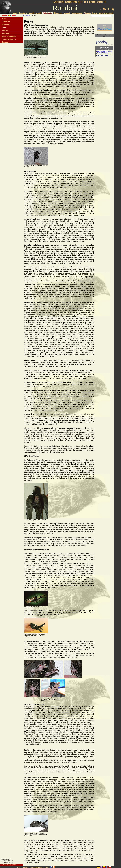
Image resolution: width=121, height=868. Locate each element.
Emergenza (6, 21)
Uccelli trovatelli (35, 13)
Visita (4, 18)
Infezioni (5, 30)
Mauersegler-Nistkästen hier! (104, 36)
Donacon (104, 27)
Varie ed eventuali (106, 13)
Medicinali (6, 33)
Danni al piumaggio (9, 36)
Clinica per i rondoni (62, 13)
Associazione (77, 13)
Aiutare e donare (91, 13)
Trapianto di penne (9, 39)
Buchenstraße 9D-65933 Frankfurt (7, 860)
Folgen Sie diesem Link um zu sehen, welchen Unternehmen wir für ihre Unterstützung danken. (104, 53)
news (15, 13)
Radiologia (6, 24)
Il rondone (23, 13)
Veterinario (48, 13)
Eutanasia (6, 42)
